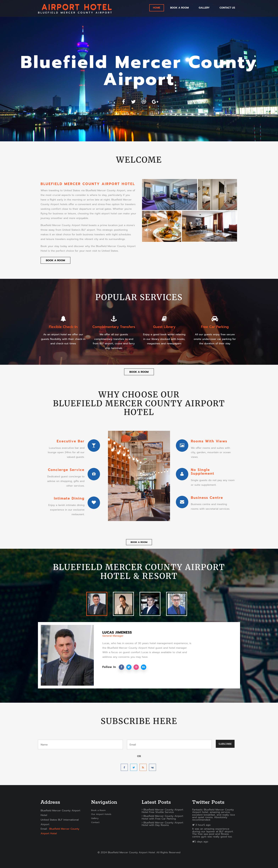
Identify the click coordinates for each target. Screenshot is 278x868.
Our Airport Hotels (101, 814)
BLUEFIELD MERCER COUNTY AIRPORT (75, 8)
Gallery (95, 818)
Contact (95, 822)
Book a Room (180, 8)
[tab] (97, 604)
